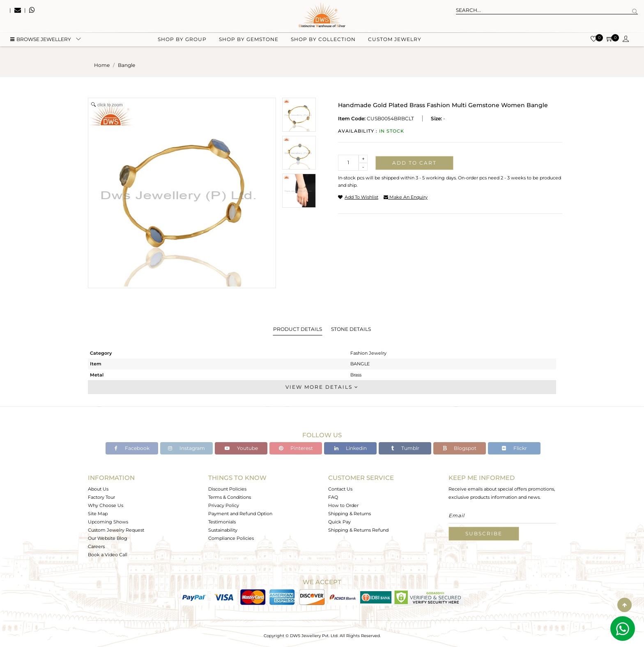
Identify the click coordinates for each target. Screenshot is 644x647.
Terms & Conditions (230, 497)
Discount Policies (227, 489)
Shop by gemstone (249, 41)
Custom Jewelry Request (116, 530)
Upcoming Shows (108, 522)
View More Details (322, 387)
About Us (98, 489)
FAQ (333, 497)
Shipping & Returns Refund (358, 530)
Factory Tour (101, 497)
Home (102, 65)
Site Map (98, 514)
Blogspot (460, 448)
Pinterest (296, 448)
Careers (96, 546)
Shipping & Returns (350, 514)
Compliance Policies (231, 538)
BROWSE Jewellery (41, 41)
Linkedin (351, 448)
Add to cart (414, 163)
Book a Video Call (108, 555)
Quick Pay (339, 522)
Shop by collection (323, 41)
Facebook (132, 448)
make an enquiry (406, 197)
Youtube (241, 448)
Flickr (514, 448)
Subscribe (484, 533)
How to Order (343, 505)
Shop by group (182, 41)
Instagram (186, 448)
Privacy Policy (224, 505)
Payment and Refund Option (240, 514)
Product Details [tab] (298, 329)
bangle (126, 65)
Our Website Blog (108, 538)
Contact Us (340, 489)
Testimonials (222, 522)
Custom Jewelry (395, 41)
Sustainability (223, 530)
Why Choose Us (106, 505)
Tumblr (405, 448)
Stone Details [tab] (351, 329)
